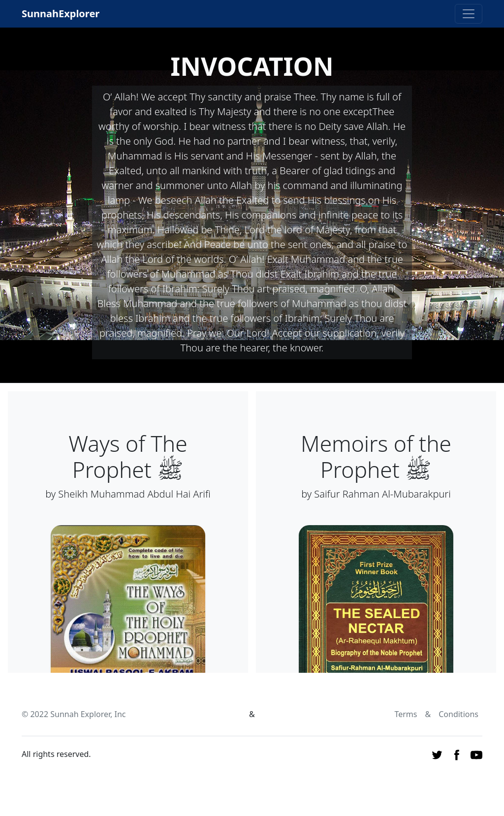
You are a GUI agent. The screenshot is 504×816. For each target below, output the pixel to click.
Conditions (458, 714)
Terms (406, 714)
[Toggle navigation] (469, 14)
